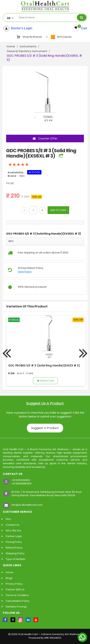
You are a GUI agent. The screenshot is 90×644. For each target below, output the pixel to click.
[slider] (19, 165)
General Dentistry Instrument (27, 51)
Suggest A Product (45, 428)
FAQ (8, 519)
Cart (83, 28)
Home (11, 46)
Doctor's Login (21, 28)
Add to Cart (45, 381)
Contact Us (13, 525)
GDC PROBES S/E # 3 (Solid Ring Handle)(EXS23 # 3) (44, 365)
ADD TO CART (58, 210)
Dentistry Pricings (16, 607)
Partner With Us (15, 589)
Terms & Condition (17, 595)
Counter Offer (45, 139)
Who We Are (13, 531)
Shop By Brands (29, 37)
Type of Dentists (15, 559)
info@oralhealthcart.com (27, 505)
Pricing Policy (14, 542)
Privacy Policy (14, 584)
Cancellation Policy (18, 601)
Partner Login (14, 536)
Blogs (9, 578)
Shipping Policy (15, 553)
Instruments (28, 46)
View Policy (25, 272)
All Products (61, 37)
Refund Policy (14, 548)
